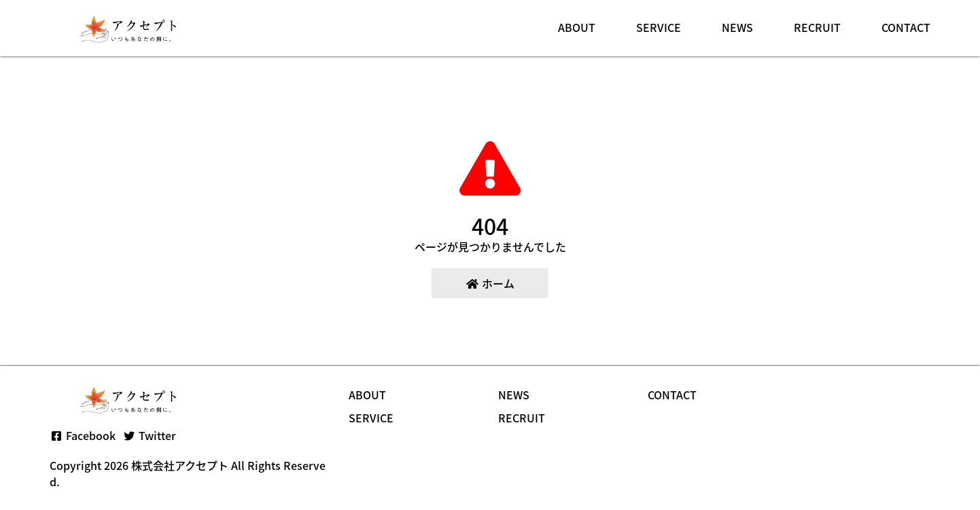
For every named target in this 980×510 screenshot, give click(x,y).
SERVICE (659, 27)
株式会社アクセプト (180, 465)
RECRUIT (817, 27)
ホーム (490, 283)
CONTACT (906, 27)
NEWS (737, 27)
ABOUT (577, 27)
